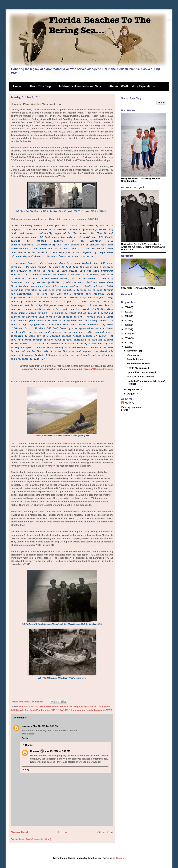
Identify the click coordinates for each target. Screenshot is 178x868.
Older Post (105, 832)
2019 (128, 320)
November (133, 351)
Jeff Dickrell (17, 710)
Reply (25, 738)
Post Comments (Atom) (38, 839)
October (132, 355)
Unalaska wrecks (96, 710)
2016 (128, 334)
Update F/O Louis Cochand (141, 372)
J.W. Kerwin (103, 706)
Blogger (120, 858)
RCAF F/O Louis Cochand (141, 377)
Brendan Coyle (37, 706)
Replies (29, 745)
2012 (128, 347)
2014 (128, 338)
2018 (128, 325)
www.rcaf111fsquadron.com (98, 369)
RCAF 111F (64, 710)
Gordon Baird (88, 706)
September (134, 389)
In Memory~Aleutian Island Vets (80, 86)
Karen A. (35, 751)
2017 (128, 329)
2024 (128, 307)
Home (17, 86)
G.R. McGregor (72, 706)
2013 (128, 343)
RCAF (54, 710)
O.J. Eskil (30, 710)
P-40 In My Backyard (138, 368)
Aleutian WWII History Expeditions (132, 86)
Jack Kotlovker (135, 359)
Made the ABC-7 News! (139, 363)
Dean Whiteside (54, 706)
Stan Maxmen (78, 710)
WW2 (109, 710)
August (132, 394)
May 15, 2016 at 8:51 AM (46, 726)
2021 (128, 312)
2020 (128, 316)
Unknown (27, 726)
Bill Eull (23, 706)
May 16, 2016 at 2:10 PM (57, 751)
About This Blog (40, 86)
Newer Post (19, 832)
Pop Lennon (43, 710)
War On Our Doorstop (80, 443)
